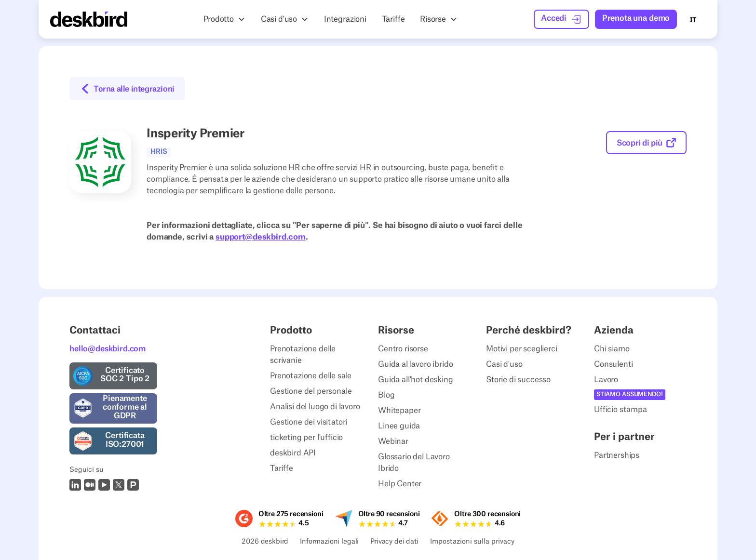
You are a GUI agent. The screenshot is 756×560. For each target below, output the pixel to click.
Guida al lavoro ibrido (415, 364)
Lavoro (606, 380)
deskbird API (293, 453)
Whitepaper (399, 411)
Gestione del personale (311, 391)
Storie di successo (518, 380)
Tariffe (282, 468)
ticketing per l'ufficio (306, 438)
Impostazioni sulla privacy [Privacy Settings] (472, 542)
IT (693, 20)
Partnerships (617, 455)
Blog (386, 395)
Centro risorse (403, 349)
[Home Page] (89, 19)
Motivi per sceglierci (522, 349)
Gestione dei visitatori (309, 422)
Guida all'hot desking (416, 380)
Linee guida (399, 426)
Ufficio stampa (621, 410)
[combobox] (693, 19)
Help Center (400, 484)
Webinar (393, 441)
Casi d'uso (504, 364)
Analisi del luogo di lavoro (315, 407)
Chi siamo (612, 349)
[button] (224, 19)
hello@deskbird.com (108, 349)
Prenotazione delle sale (311, 376)
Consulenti (613, 364)
